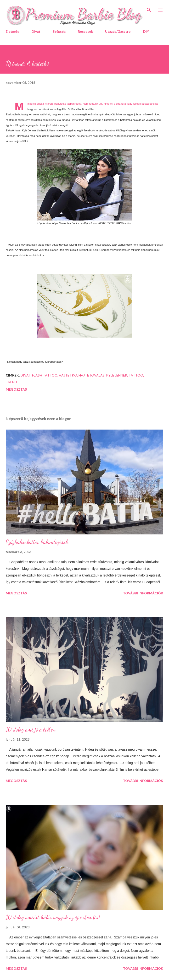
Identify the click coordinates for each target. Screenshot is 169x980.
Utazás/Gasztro (118, 31)
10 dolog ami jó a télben (31, 730)
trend (11, 382)
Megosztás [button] (16, 389)
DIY (146, 31)
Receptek (85, 31)
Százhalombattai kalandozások (37, 542)
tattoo (136, 375)
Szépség (59, 31)
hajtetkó (68, 375)
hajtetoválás (92, 375)
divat (26, 375)
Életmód (13, 31)
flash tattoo (45, 375)
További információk (143, 593)
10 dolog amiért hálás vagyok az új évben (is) (53, 917)
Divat (36, 31)
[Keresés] (149, 9)
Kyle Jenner (117, 375)
